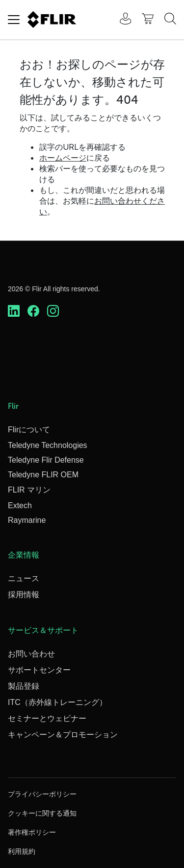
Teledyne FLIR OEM (43, 475)
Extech (20, 505)
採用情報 (24, 595)
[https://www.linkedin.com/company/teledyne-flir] (14, 311)
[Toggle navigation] (14, 20)
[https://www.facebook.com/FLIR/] (33, 311)
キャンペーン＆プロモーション (63, 735)
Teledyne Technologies (48, 445)
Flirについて (29, 430)
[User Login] (120, 20)
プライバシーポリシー (42, 794)
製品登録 (24, 686)
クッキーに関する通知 (42, 813)
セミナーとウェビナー (47, 718)
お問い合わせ (31, 654)
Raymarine (27, 520)
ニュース (24, 578)
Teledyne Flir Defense (46, 460)
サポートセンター (39, 670)
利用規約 (22, 851)
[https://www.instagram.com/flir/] (53, 311)
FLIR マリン (29, 490)
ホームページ (63, 158)
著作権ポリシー (32, 832)
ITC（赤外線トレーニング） (57, 702)
